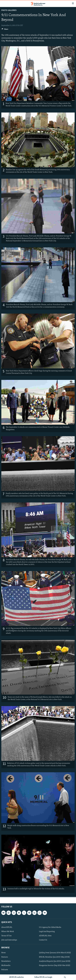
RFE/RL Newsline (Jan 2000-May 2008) (54, 957)
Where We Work (8, 932)
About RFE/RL (7, 927)
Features (5, 957)
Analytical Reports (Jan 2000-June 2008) (55, 961)
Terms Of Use (6, 936)
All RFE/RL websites (17, 977)
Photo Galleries (9, 10)
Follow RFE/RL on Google (43, 977)
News (4, 953)
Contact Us (43, 940)
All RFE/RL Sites (45, 936)
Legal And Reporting (47, 932)
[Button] (5, 30)
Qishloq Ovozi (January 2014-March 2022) (55, 953)
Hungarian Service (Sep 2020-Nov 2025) (55, 965)
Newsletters (6, 961)
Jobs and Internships (9, 940)
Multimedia (6, 965)
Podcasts (5, 970)
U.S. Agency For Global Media (50, 927)
